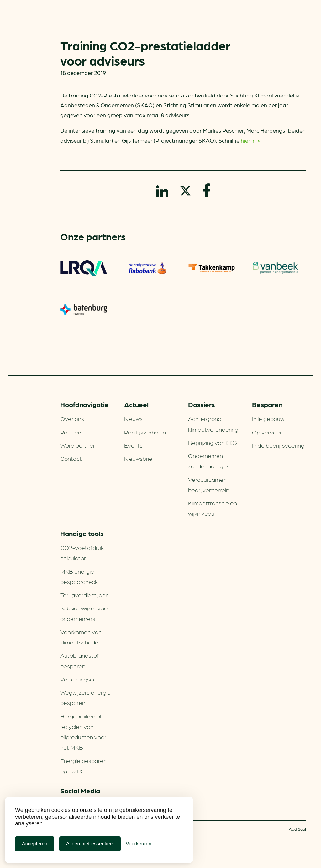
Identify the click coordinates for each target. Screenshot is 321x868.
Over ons (72, 418)
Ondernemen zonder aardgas (209, 461)
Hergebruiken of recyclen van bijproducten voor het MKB (83, 732)
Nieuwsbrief (139, 458)
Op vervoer (267, 432)
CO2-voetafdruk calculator (82, 552)
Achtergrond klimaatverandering (213, 424)
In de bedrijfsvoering (278, 445)
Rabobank (148, 268)
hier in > (251, 140)
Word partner (78, 445)
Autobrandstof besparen (79, 660)
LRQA (84, 268)
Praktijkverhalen (145, 432)
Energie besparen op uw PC (83, 766)
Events (133, 445)
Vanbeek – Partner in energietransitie (276, 268)
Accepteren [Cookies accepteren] (35, 844)
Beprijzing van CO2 (213, 442)
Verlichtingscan (80, 679)
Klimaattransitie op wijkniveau (213, 508)
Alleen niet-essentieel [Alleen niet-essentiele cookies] (90, 844)
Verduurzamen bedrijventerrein (209, 484)
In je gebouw (268, 418)
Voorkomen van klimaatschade (81, 637)
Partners (71, 432)
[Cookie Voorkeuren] (139, 844)
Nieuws (133, 418)
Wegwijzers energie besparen (85, 697)
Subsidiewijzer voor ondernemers (85, 613)
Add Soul (297, 829)
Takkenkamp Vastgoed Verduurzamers (212, 268)
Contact (71, 458)
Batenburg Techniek (84, 309)
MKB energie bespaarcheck (79, 576)
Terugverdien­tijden (84, 595)
